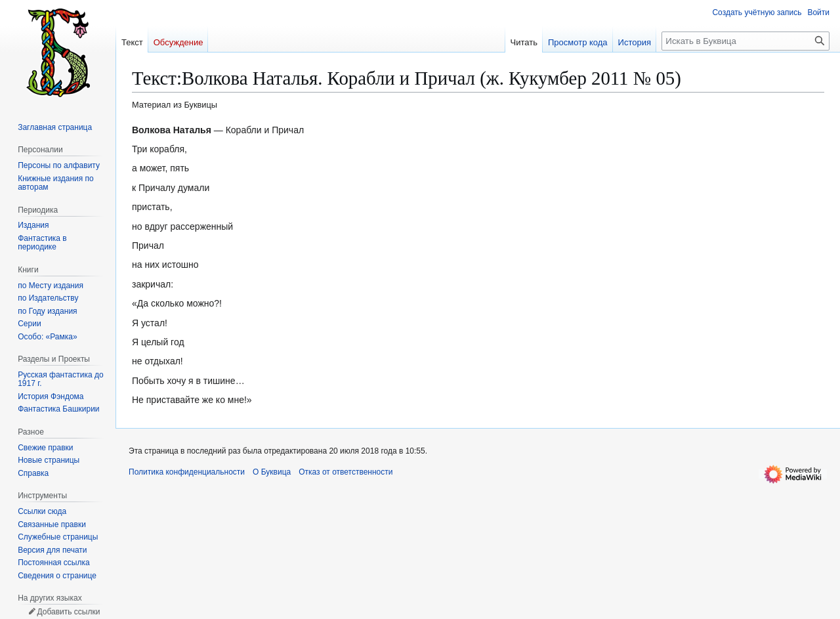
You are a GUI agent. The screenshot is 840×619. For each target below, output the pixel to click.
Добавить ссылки (68, 612)
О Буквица (272, 472)
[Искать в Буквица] (745, 41)
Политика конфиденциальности (187, 472)
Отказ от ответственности (346, 472)
